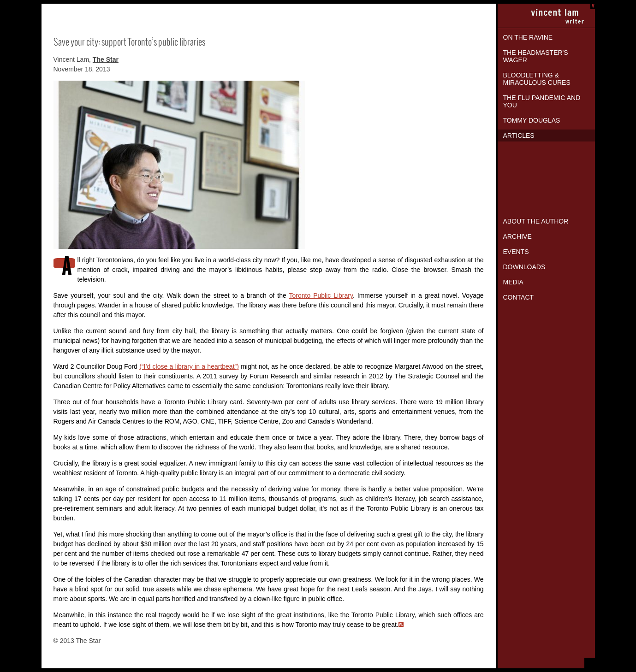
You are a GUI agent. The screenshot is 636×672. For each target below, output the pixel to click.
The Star (106, 59)
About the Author (536, 221)
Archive (517, 236)
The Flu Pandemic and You (542, 101)
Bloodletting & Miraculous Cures (537, 79)
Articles (519, 136)
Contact (519, 297)
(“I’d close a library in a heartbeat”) (189, 366)
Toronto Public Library (321, 295)
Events (516, 252)
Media (513, 282)
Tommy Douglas (532, 120)
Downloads (524, 267)
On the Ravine (528, 37)
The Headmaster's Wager (536, 56)
